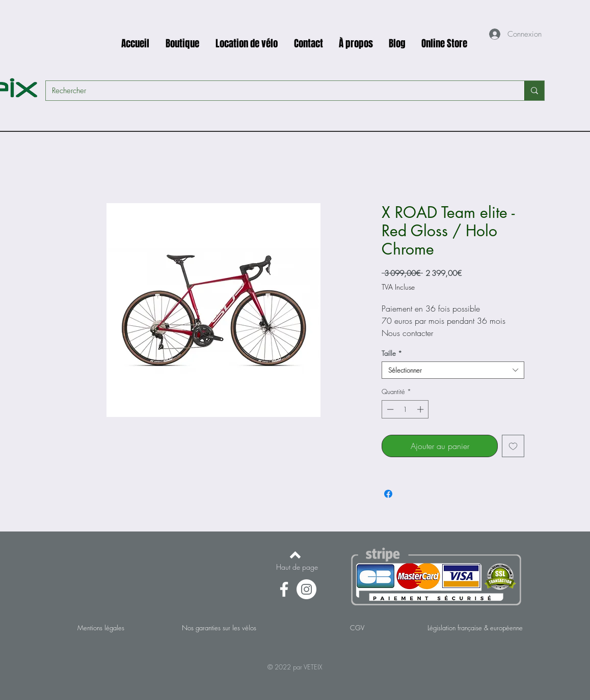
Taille (392, 353)
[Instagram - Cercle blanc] (306, 589)
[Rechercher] (277, 91)
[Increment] (421, 409)
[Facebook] (284, 589)
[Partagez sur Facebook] (388, 494)
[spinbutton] (405, 409)
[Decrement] (389, 409)
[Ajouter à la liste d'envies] (513, 446)
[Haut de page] (297, 567)
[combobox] (453, 370)
